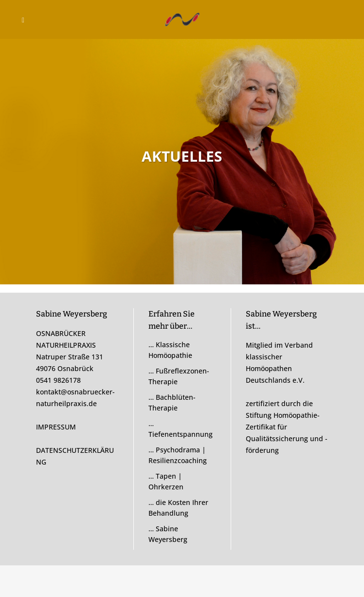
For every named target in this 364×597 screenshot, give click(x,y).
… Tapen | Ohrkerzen (166, 481)
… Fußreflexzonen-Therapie (179, 376)
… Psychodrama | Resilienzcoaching (178, 455)
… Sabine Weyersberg (168, 534)
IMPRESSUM (56, 427)
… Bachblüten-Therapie (172, 402)
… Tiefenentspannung (181, 429)
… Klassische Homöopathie (170, 350)
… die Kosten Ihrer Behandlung (178, 508)
